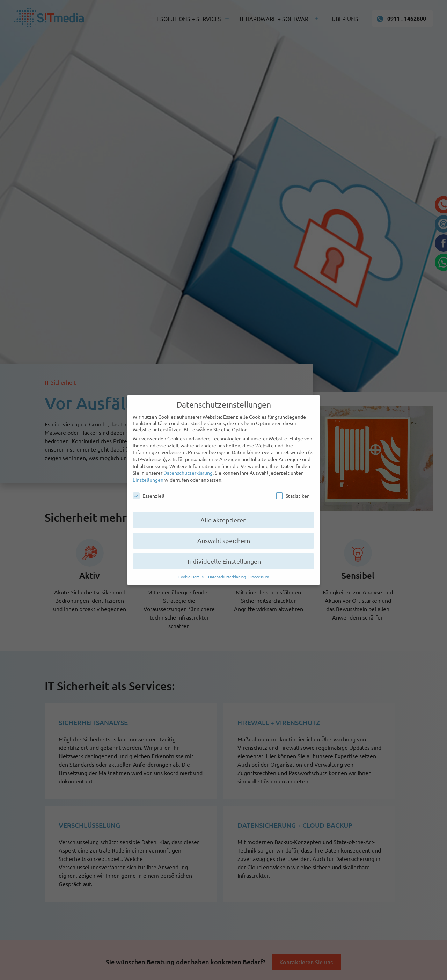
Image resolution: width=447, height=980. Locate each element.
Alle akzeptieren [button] (223, 520)
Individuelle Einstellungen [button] (223, 561)
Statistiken (293, 496)
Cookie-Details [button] (192, 577)
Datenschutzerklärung (188, 473)
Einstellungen (148, 480)
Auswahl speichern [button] (224, 540)
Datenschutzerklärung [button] (228, 577)
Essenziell (149, 496)
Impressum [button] (260, 577)
